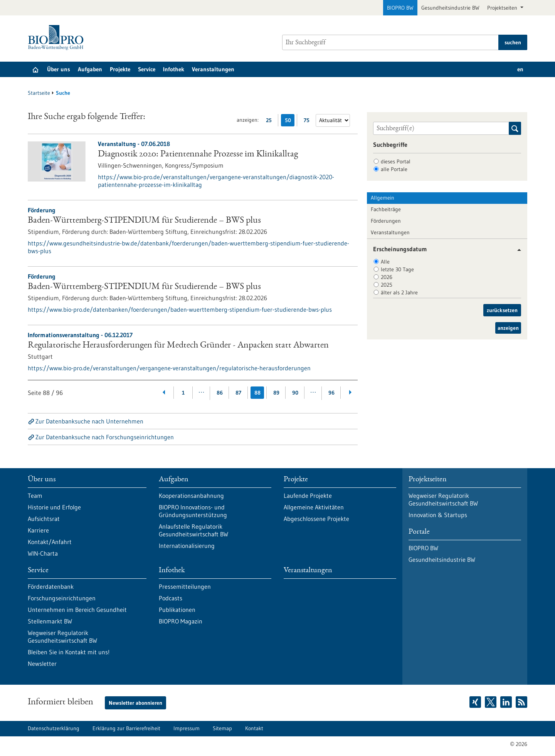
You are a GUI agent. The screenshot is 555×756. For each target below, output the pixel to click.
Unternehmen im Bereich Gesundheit (77, 610)
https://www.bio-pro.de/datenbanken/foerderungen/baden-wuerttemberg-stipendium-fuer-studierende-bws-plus (180, 309)
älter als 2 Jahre (399, 292)
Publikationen (177, 610)
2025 (387, 285)
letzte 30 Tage (397, 269)
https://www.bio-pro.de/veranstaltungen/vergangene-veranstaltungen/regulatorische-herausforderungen (169, 368)
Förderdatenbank (51, 586)
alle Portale (394, 169)
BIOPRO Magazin (181, 621)
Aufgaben (90, 69)
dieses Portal (396, 161)
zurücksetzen (502, 310)
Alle (385, 262)
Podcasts (171, 598)
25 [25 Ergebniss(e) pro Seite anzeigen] (271, 122)
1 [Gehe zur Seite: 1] (183, 393)
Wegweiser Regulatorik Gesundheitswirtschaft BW (62, 637)
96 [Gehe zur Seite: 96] (331, 393)
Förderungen (386, 221)
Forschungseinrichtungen (62, 598)
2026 (387, 277)
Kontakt (254, 728)
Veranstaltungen (213, 69)
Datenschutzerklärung (54, 728)
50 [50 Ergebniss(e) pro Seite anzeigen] (290, 122)
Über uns (59, 69)
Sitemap (222, 728)
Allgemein (383, 198)
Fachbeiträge (386, 209)
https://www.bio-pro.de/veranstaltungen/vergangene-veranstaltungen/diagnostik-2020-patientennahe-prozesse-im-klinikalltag (216, 181)
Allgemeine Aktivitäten (314, 507)
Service (147, 69)
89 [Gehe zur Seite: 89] (276, 393)
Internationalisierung (187, 546)
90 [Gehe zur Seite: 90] (295, 393)
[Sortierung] (333, 120)
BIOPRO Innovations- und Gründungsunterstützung (193, 511)
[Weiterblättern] (350, 393)
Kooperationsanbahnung (191, 496)
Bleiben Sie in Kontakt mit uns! (69, 652)
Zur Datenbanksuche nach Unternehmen (89, 421)
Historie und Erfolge (54, 507)
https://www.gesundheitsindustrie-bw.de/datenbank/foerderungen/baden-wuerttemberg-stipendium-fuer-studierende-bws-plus (188, 247)
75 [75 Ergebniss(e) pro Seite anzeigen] (309, 122)
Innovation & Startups (438, 515)
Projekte (120, 69)
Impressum (187, 728)
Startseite (39, 93)
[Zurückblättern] (164, 393)
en (520, 69)
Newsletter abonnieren (135, 703)
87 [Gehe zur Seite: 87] (238, 393)
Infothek (174, 69)
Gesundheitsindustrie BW (450, 8)
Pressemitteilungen (185, 586)
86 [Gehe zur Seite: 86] (220, 393)
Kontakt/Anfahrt (50, 542)
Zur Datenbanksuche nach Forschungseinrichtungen (105, 437)
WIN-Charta (43, 553)
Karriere (38, 530)
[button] (516, 250)
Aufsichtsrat (44, 519)
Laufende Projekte (308, 496)
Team (35, 496)
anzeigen (508, 328)
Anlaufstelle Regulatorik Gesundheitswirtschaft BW (193, 530)
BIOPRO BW (400, 8)
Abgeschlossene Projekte (316, 519)
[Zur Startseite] (58, 38)
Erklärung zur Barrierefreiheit (126, 728)
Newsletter (42, 664)
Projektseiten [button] (503, 8)
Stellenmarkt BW (50, 621)
